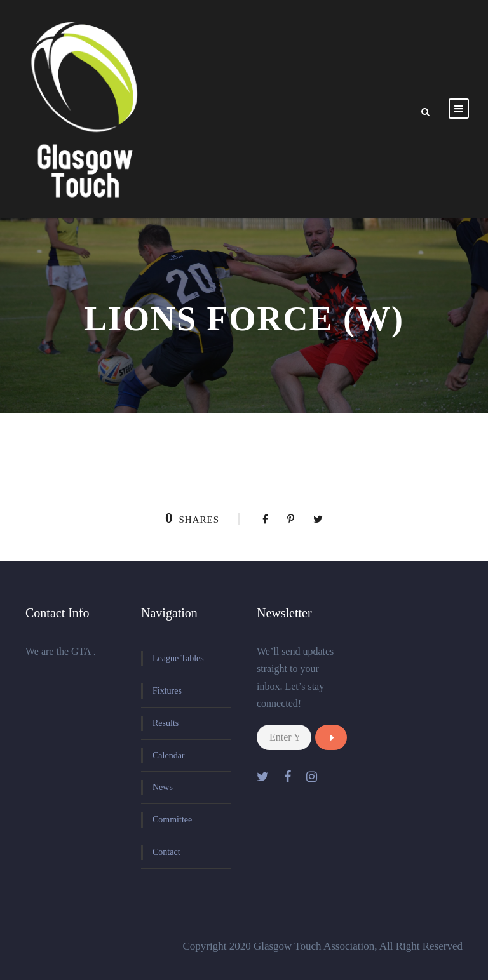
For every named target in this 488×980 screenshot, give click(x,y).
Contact (166, 852)
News (163, 787)
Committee (172, 820)
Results (166, 723)
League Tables (178, 658)
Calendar (169, 755)
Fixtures (167, 691)
